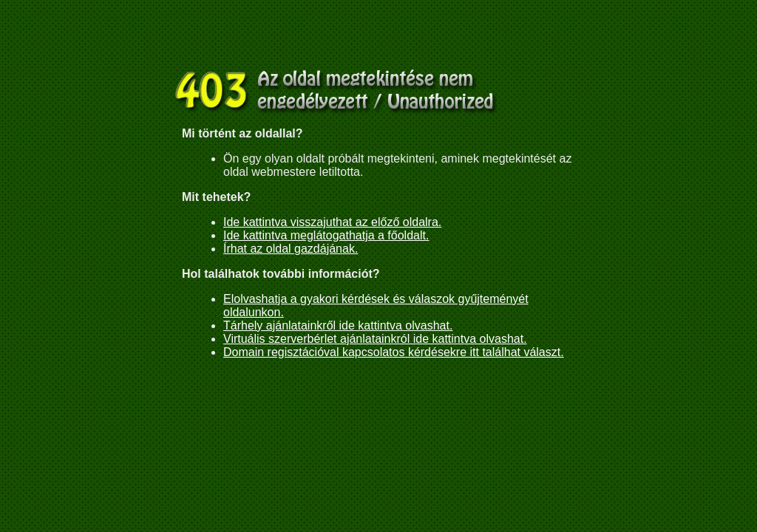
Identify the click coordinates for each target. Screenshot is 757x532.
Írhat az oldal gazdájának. (291, 249)
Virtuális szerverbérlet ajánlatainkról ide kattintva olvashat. (375, 339)
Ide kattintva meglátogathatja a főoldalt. (326, 235)
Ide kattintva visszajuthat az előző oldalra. (332, 222)
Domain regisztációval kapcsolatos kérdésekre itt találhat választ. (394, 352)
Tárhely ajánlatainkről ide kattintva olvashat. (338, 325)
